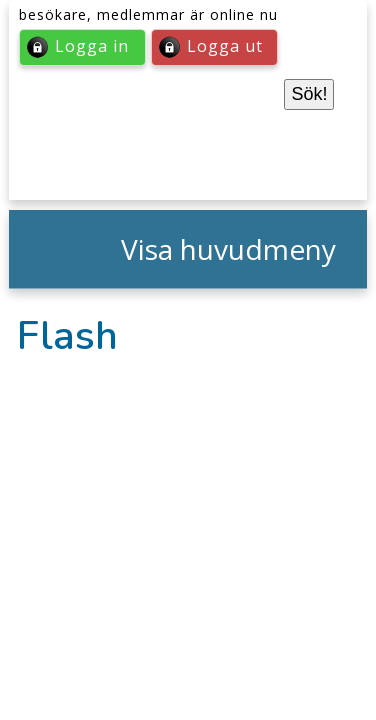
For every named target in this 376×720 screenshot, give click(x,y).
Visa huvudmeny (228, 249)
